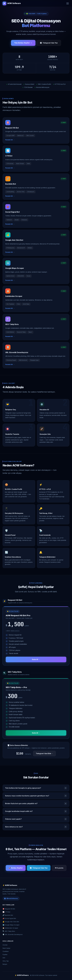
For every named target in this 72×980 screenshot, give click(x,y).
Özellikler (6, 951)
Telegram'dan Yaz (49, 43)
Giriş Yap (6, 961)
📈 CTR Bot (6, 912)
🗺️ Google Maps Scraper (11, 925)
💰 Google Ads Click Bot (11, 922)
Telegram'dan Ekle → (44, 753)
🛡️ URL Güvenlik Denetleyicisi (13, 934)
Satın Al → (36, 659)
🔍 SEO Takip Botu (9, 931)
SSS (4, 958)
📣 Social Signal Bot (9, 918)
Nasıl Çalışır (6, 948)
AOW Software (12, 3)
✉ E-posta (59, 868)
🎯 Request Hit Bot (9, 909)
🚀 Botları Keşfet (16, 868)
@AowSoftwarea (11, 898)
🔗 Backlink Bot (8, 915)
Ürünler (5, 945)
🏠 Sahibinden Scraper (10, 928)
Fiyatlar (5, 954)
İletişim (5, 964)
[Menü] (68, 3)
